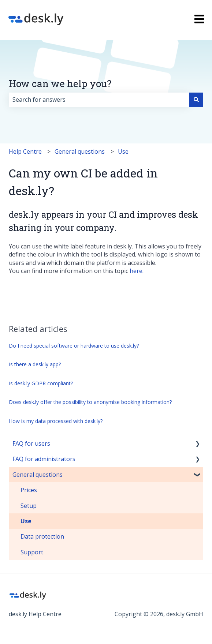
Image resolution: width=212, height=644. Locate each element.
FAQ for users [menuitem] (31, 443)
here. (137, 271)
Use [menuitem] (26, 521)
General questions (80, 151)
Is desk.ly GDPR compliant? (41, 383)
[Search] (196, 100)
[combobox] (99, 100)
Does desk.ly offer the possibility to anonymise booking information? (90, 402)
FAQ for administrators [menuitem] (44, 459)
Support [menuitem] (32, 552)
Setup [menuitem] (29, 506)
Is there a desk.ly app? (35, 364)
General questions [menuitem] (38, 475)
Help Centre (25, 151)
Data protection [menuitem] (42, 536)
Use (123, 151)
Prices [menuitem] (29, 490)
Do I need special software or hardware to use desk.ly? (74, 346)
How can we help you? (60, 83)
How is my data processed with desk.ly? (56, 421)
